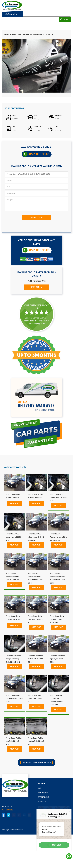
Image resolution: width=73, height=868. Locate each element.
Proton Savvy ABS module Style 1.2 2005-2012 (58, 542)
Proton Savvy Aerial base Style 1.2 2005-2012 (35, 663)
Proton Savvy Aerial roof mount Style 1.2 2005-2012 (57, 663)
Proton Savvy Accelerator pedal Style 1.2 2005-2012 (13, 621)
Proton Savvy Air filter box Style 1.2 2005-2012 (14, 785)
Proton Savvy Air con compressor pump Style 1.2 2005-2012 (14, 703)
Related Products (15, 511)
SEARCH (67, 20)
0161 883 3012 (39, 154)
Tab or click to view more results (36, 806)
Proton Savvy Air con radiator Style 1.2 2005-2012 (14, 743)
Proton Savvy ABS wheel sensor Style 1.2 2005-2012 (36, 581)
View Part (15, 548)
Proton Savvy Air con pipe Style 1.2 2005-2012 (57, 703)
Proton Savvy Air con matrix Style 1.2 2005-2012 (36, 703)
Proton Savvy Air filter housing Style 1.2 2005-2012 (36, 785)
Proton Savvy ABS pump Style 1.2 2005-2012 (14, 581)
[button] (36, 808)
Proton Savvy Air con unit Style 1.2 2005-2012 (35, 743)
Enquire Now (37, 287)
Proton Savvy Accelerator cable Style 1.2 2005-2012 (58, 581)
